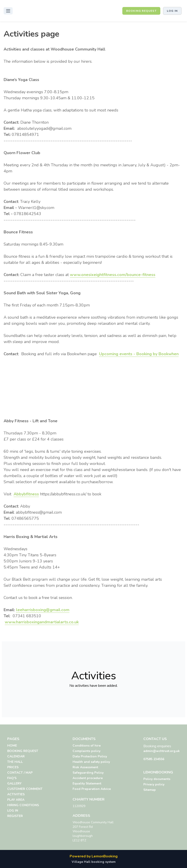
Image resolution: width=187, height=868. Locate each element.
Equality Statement (87, 783)
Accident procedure (88, 778)
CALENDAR (16, 756)
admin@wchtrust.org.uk (162, 751)
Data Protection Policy (90, 756)
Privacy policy (154, 784)
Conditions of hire (87, 746)
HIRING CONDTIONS (23, 805)
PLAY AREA (16, 800)
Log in (172, 11)
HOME (12, 746)
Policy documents (157, 779)
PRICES (13, 767)
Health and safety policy (91, 762)
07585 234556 (154, 759)
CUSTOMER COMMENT (25, 789)
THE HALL (15, 762)
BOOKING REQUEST (141, 11)
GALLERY (14, 783)
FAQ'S (12, 778)
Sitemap (150, 790)
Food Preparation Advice (92, 789)
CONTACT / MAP (20, 773)
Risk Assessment (85, 767)
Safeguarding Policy (88, 773)
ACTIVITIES (16, 794)
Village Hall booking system (94, 862)
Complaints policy (86, 751)
